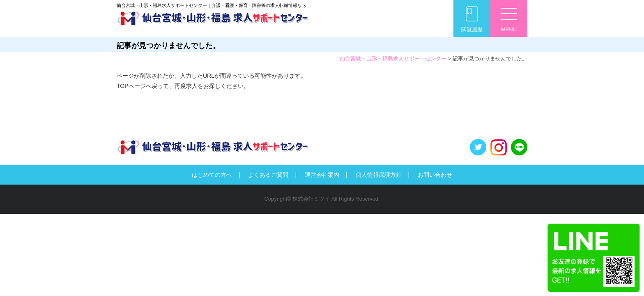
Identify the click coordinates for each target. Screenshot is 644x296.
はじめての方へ (212, 175)
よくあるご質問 (268, 175)
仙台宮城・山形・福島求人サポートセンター (393, 59)
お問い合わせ (435, 175)
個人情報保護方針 (379, 175)
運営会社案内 (322, 175)
